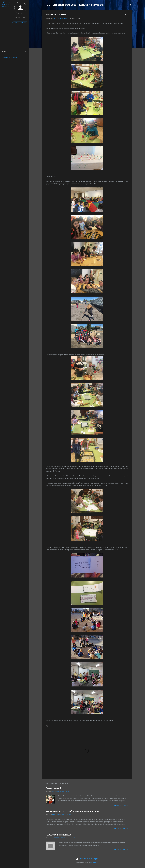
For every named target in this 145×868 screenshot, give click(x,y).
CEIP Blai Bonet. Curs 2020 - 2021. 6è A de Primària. (75, 5)
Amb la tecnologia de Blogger (87, 859)
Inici (3, 1)
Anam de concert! (53, 788)
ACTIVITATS (6, 3)
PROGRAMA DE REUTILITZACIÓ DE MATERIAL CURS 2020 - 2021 (72, 811)
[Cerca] (130, 5)
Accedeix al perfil (20, 23)
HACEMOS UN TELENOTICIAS (58, 835)
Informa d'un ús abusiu (10, 57)
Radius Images (94, 863)
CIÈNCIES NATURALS (6, 6)
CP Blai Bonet (20, 18)
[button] (126, 15)
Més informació (121, 805)
